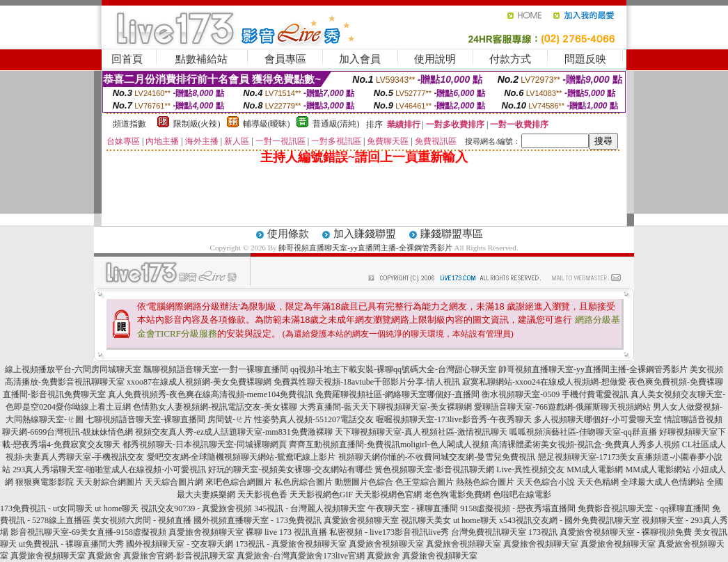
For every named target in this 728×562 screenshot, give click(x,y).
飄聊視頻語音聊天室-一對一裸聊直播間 (216, 369)
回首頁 (127, 59)
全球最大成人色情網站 (663, 482)
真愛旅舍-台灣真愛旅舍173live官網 (301, 556)
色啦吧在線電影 (522, 495)
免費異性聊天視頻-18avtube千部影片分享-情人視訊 (367, 382)
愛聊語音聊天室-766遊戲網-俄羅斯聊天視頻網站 (562, 407)
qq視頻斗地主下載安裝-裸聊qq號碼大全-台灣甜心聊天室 (393, 369)
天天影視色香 (262, 495)
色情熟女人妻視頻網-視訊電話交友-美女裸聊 (215, 407)
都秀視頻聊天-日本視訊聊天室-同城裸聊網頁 (205, 444)
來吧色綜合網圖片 (239, 482)
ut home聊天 (117, 508)
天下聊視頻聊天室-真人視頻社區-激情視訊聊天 (421, 432)
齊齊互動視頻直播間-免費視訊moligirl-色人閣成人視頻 (389, 444)
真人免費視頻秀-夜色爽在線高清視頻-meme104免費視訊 (211, 394)
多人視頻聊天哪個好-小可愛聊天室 (598, 419)
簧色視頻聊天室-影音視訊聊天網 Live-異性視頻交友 (469, 469)
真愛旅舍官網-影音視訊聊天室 (179, 556)
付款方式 (510, 59)
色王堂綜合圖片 (425, 482)
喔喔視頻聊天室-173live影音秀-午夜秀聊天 (454, 419)
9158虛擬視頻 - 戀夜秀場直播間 (518, 508)
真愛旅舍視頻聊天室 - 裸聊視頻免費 (626, 532)
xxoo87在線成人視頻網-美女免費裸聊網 (199, 382)
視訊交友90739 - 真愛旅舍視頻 (196, 508)
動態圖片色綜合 (364, 482)
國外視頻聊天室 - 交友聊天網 (180, 544)
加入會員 (360, 59)
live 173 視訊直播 (296, 532)
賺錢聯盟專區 (452, 234)
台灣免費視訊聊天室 (489, 532)
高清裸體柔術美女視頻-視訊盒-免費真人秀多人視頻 (585, 444)
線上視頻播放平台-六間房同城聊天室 (73, 369)
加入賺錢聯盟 (365, 234)
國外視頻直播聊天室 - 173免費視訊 (258, 520)
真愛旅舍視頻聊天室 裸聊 (215, 532)
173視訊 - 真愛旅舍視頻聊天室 (291, 544)
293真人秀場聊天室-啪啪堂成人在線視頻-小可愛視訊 (109, 469)
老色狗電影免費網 (457, 495)
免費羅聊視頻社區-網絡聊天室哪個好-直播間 (397, 394)
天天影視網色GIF (321, 495)
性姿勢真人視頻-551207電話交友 (314, 419)
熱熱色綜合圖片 (485, 482)
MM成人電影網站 (657, 469)
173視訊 (543, 532)
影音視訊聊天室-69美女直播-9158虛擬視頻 (88, 532)
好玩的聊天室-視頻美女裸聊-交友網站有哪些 (290, 469)
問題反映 (585, 59)
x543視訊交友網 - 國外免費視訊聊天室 (569, 520)
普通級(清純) (336, 124)
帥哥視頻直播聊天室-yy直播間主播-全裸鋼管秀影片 (365, 248)
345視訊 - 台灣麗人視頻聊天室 (310, 508)
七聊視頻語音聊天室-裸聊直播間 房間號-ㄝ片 (169, 419)
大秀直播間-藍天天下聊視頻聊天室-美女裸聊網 (386, 407)
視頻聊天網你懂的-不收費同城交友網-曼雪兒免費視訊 (437, 457)
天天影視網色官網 (388, 495)
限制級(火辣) (197, 124)
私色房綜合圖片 (303, 482)
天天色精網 (598, 482)
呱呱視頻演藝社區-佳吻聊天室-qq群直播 (583, 432)
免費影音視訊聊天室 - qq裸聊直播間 (644, 508)
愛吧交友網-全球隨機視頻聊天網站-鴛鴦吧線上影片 (242, 457)
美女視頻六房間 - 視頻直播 (142, 520)
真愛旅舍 (104, 556)
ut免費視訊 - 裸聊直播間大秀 (71, 544)
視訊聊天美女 (426, 520)
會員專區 (285, 59)
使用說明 (435, 59)
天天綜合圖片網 (174, 482)
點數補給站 (201, 59)
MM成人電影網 (595, 469)
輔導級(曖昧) (267, 124)
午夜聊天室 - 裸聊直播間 (413, 508)
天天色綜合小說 (546, 482)
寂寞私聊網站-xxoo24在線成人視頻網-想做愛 (544, 382)
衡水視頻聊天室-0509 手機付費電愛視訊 (555, 394)
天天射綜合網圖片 (109, 482)
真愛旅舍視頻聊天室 (361, 520)
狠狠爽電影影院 (45, 482)
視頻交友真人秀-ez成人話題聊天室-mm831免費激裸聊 (234, 432)
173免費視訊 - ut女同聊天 (46, 508)
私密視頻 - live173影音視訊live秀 (389, 532)
